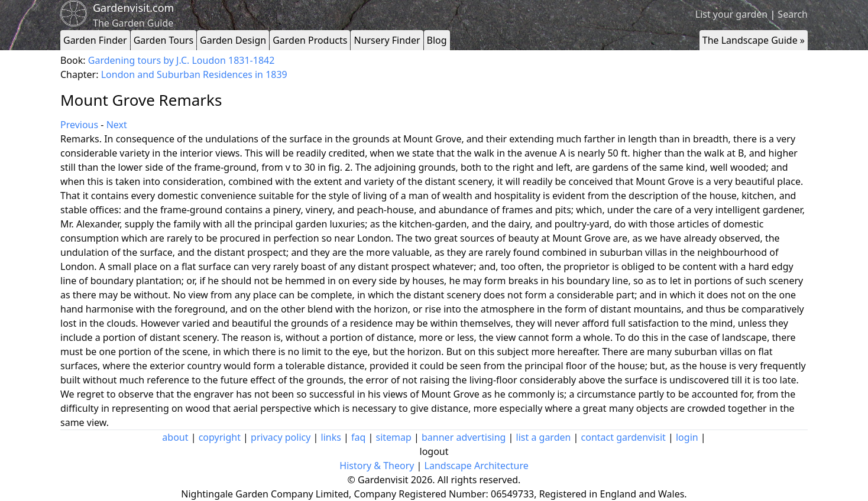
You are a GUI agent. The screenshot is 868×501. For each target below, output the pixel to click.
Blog (437, 40)
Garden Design (233, 40)
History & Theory (377, 466)
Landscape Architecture (477, 466)
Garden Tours (163, 40)
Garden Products (310, 40)
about (175, 437)
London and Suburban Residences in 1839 (194, 74)
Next (117, 125)
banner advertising (464, 437)
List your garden (731, 14)
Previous (79, 125)
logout (434, 451)
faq (358, 437)
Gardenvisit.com (133, 8)
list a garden (544, 437)
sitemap (394, 437)
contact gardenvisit (624, 437)
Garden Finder (95, 40)
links (331, 437)
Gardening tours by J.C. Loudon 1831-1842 (182, 60)
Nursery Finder (387, 40)
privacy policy (281, 437)
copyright (220, 437)
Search (793, 14)
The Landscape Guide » (754, 40)
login (687, 437)
